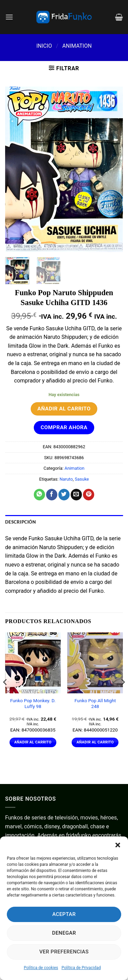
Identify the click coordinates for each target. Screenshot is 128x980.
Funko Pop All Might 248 (95, 704)
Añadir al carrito (64, 409)
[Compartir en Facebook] (52, 495)
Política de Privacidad (81, 968)
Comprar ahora (64, 427)
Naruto (66, 479)
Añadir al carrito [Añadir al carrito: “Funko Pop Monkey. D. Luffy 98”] (33, 742)
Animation (77, 46)
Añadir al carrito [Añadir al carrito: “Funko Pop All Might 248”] (95, 742)
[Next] (123, 696)
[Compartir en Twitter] (64, 495)
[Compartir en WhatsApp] (39, 495)
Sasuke (82, 479)
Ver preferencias (64, 952)
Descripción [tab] (20, 522)
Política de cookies (41, 968)
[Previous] (5, 696)
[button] (118, 845)
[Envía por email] (76, 495)
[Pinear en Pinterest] (89, 495)
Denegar (64, 933)
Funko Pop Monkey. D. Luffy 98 (33, 704)
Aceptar (64, 914)
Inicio (44, 46)
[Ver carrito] (119, 17)
